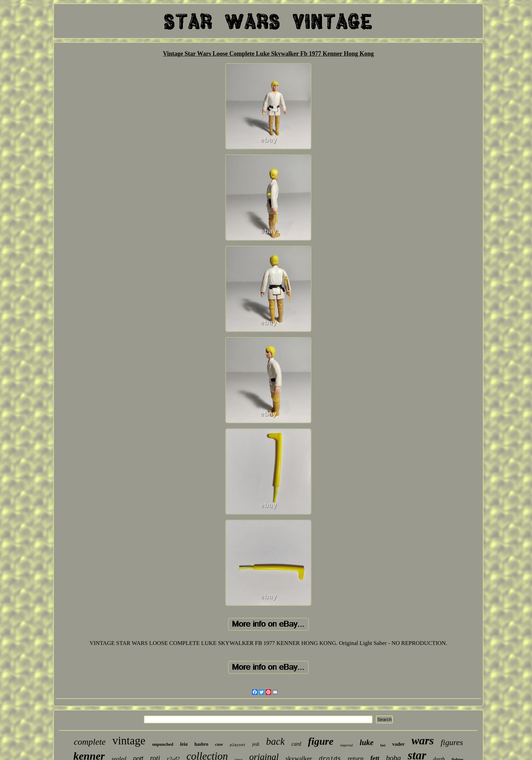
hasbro (201, 744)
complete (90, 742)
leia (184, 744)
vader (398, 744)
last (383, 745)
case (219, 744)
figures (452, 742)
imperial (347, 745)
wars (423, 740)
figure (321, 741)
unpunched (163, 744)
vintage (129, 741)
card (296, 744)
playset (237, 745)
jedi (256, 744)
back (275, 741)
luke (367, 743)
